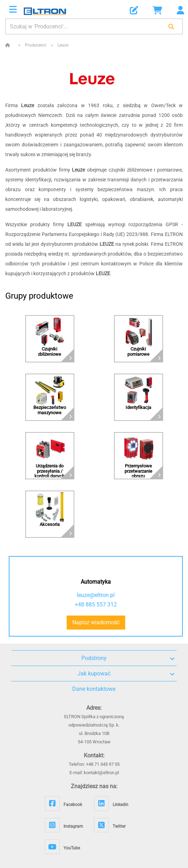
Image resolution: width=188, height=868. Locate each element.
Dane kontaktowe (94, 689)
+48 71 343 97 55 (103, 764)
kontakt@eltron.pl (101, 773)
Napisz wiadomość (96, 622)
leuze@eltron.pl (96, 595)
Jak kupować (126, 674)
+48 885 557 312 (96, 605)
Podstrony (128, 658)
